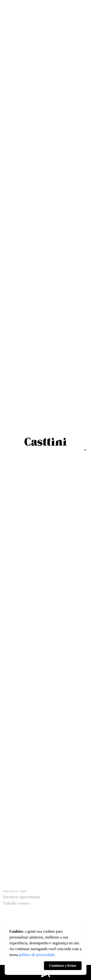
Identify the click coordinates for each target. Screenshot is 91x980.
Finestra (9, 860)
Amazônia (11, 872)
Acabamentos (14, 823)
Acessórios (12, 829)
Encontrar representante (21, 897)
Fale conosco (13, 884)
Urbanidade (12, 866)
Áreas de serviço (16, 799)
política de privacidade (37, 955)
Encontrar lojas (15, 891)
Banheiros (11, 811)
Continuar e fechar (63, 966)
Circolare (10, 847)
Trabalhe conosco (17, 903)
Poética (9, 853)
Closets (9, 805)
